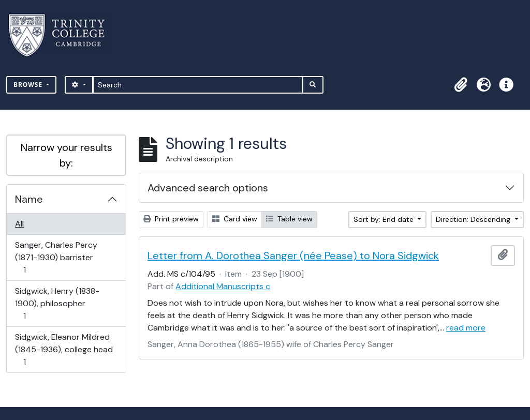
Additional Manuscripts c (223, 286)
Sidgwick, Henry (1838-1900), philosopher (57, 303)
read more (466, 328)
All (19, 224)
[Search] (198, 85)
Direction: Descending (474, 219)
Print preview (171, 219)
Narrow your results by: (67, 155)
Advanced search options (208, 188)
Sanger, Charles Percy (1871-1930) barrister (56, 257)
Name (29, 199)
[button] (461, 85)
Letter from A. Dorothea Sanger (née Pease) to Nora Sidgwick (293, 256)
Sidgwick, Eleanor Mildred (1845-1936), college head (64, 349)
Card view (235, 219)
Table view (289, 219)
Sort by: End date (385, 219)
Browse (29, 85)
